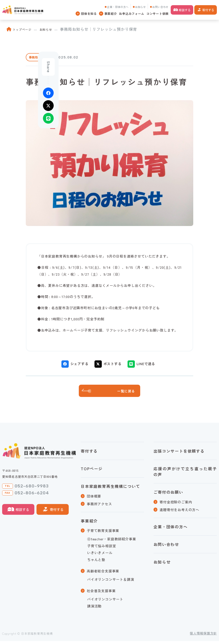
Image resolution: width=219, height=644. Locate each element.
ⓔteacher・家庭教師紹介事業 (112, 542)
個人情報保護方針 (203, 636)
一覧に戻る (130, 392)
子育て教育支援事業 (103, 533)
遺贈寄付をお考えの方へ (179, 512)
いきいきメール (100, 556)
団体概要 (94, 499)
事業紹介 (89, 524)
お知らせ (140, 7)
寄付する (208, 10)
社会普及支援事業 (101, 594)
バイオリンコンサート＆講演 (111, 582)
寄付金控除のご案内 (176, 505)
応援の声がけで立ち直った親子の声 (185, 474)
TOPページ (92, 472)
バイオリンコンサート (105, 602)
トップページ (25, 29)
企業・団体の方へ (118, 7)
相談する (185, 10)
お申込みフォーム (132, 14)
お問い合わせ (160, 7)
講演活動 (94, 609)
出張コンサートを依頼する (179, 454)
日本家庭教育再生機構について (110, 489)
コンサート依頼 (157, 14)
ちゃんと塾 (96, 563)
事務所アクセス (99, 507)
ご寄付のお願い (168, 495)
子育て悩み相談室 (102, 549)
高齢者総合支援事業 (103, 574)
